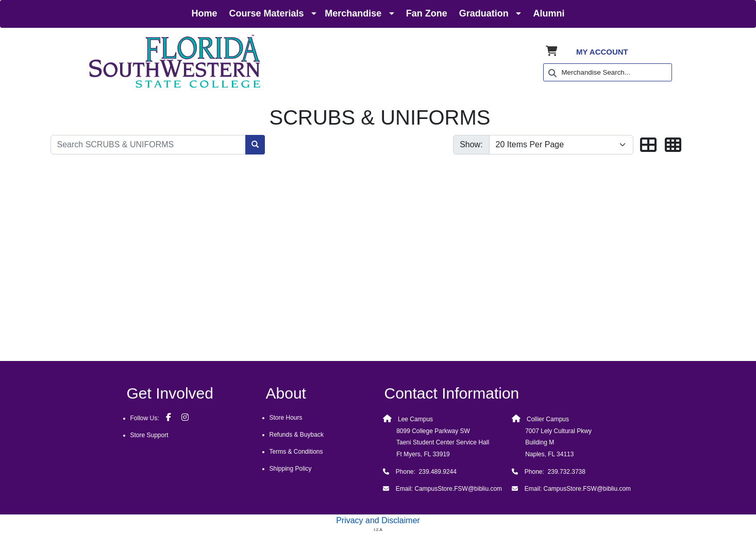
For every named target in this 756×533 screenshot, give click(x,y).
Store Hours (286, 418)
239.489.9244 (437, 472)
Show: (471, 144)
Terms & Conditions (296, 452)
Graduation (484, 13)
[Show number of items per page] (561, 145)
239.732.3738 (566, 472)
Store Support (149, 435)
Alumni (549, 13)
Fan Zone (427, 13)
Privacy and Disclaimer (378, 520)
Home (205, 13)
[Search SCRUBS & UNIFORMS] (148, 145)
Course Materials (267, 13)
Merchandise (353, 13)
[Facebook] (169, 417)
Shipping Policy (291, 469)
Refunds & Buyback (297, 435)
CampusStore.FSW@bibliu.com (459, 489)
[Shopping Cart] (552, 52)
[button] (648, 145)
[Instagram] (185, 417)
